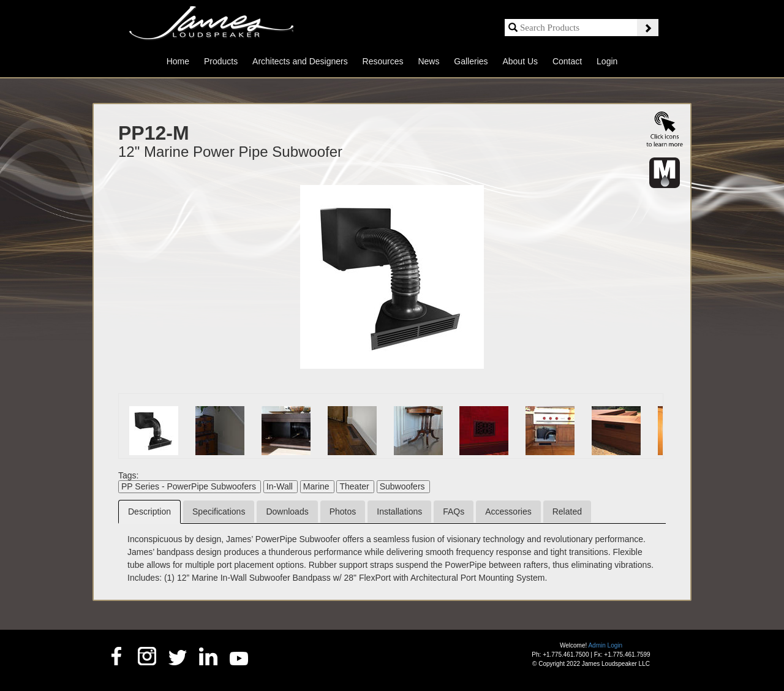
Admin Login (605, 645)
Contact (567, 61)
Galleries (471, 61)
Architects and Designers (300, 61)
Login (607, 61)
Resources (383, 61)
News (428, 61)
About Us (520, 61)
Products (221, 61)
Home (178, 61)
